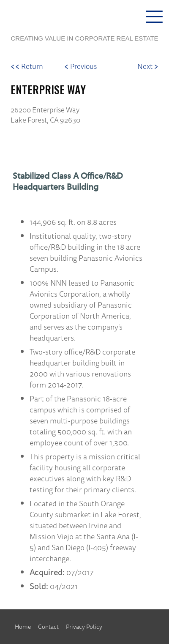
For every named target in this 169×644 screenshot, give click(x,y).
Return (27, 66)
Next (148, 66)
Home (23, 627)
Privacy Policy (84, 627)
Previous (80, 66)
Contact (48, 627)
